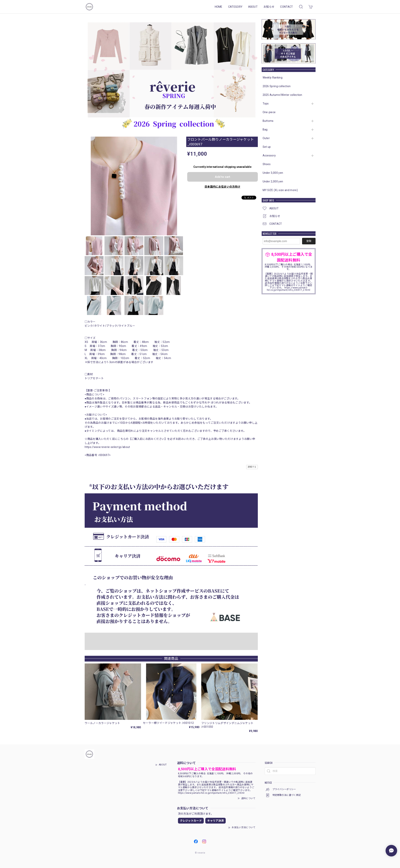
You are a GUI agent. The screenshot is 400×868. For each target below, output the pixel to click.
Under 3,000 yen (273, 173)
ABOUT (253, 7)
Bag (265, 129)
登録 (309, 241)
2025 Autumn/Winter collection (282, 95)
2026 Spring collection (277, 86)
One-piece (269, 112)
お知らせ (269, 7)
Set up (267, 147)
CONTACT (286, 7)
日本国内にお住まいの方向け (222, 187)
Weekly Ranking (273, 78)
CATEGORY (235, 7)
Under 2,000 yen (273, 181)
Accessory (269, 155)
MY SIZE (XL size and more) (280, 190)
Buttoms (268, 121)
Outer (266, 138)
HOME (219, 7)
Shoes (267, 164)
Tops (266, 104)
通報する (252, 467)
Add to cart (223, 177)
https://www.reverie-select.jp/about (107, 447)
